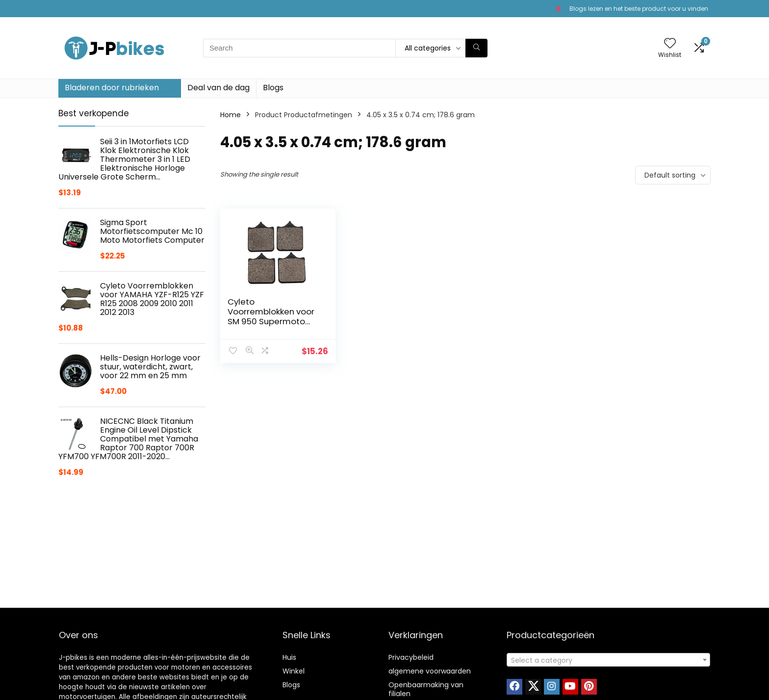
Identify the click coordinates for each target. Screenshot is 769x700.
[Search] (476, 48)
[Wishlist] (670, 44)
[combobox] (608, 660)
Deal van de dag (218, 88)
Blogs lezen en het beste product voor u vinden (639, 9)
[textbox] (608, 660)
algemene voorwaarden (430, 671)
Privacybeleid (411, 657)
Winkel (294, 671)
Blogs (273, 88)
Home (231, 115)
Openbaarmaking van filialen (426, 689)
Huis (289, 657)
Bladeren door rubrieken (112, 88)
